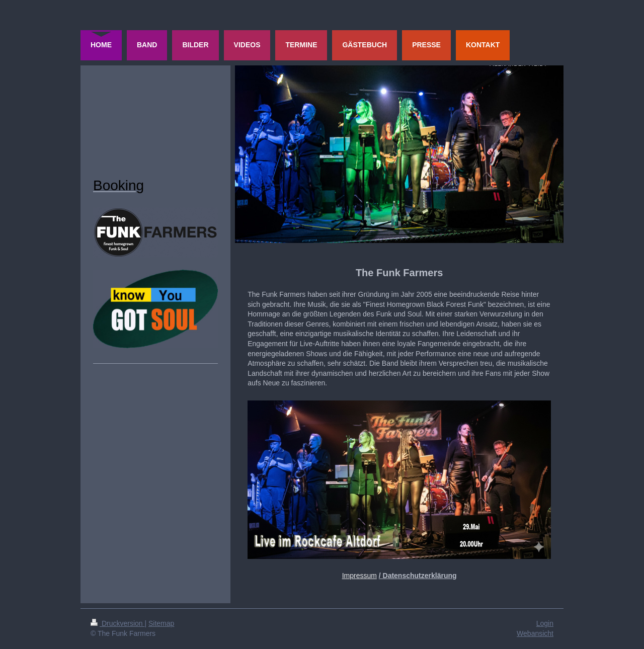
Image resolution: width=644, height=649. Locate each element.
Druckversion (117, 623)
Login (545, 623)
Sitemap (161, 623)
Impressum (359, 576)
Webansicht (535, 633)
